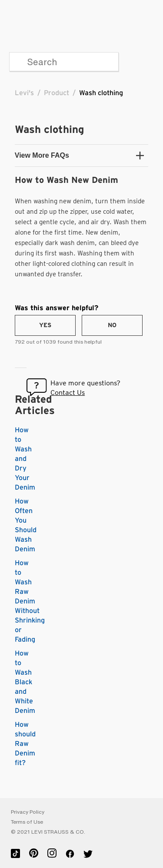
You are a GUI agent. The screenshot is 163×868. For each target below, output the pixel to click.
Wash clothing (101, 93)
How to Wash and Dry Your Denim (25, 459)
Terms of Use (27, 822)
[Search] (64, 62)
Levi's (24, 93)
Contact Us (68, 393)
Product (57, 93)
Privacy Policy (28, 812)
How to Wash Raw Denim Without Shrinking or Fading (30, 601)
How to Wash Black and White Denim (25, 682)
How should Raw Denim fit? (25, 744)
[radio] (45, 325)
